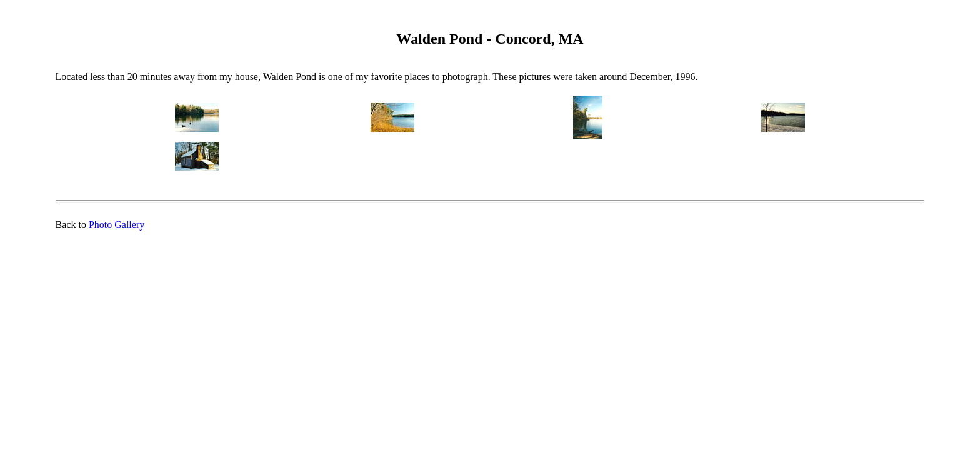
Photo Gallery (117, 225)
